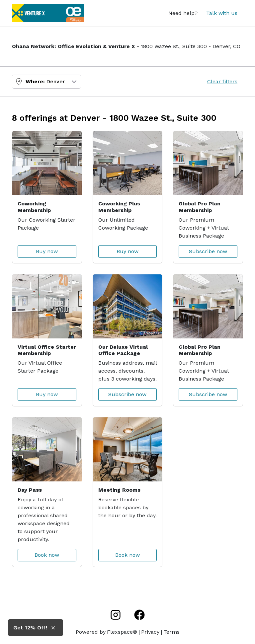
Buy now (47, 251)
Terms (171, 632)
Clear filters (222, 81)
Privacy (150, 632)
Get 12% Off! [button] (30, 628)
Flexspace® (122, 632)
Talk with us (222, 13)
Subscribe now (208, 251)
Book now (47, 555)
